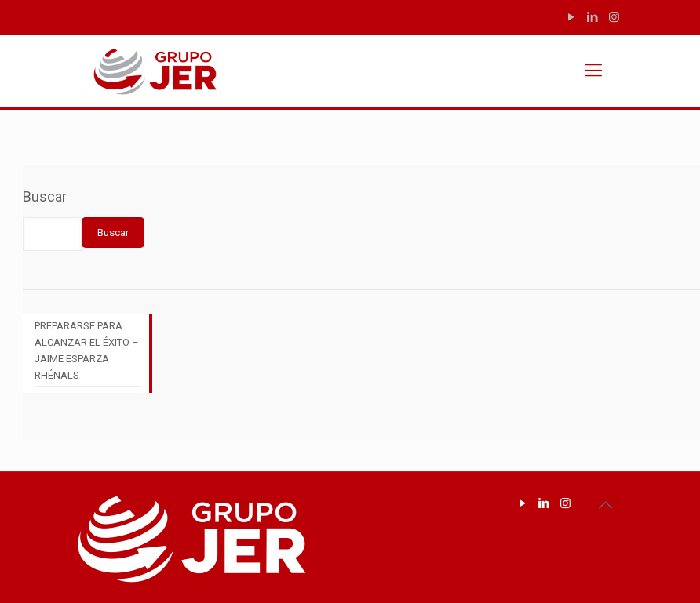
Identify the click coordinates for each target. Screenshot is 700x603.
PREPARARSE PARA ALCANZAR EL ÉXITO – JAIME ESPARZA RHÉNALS (87, 351)
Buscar (45, 196)
